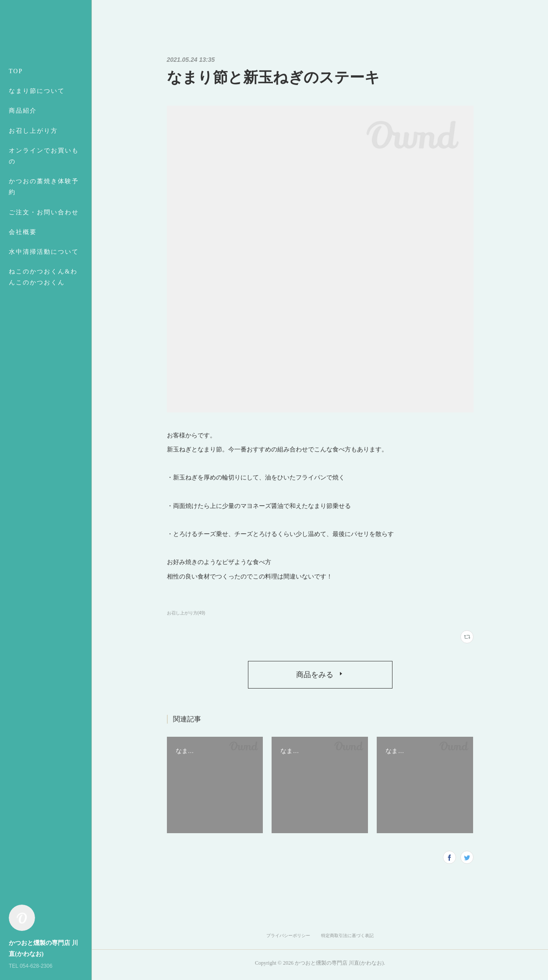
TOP (16, 71)
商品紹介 (23, 111)
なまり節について (37, 91)
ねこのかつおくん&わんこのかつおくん (43, 277)
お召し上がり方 (33, 131)
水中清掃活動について (44, 252)
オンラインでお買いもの (44, 156)
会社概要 (23, 232)
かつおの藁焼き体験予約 (44, 187)
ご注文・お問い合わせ (44, 212)
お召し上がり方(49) (186, 613)
